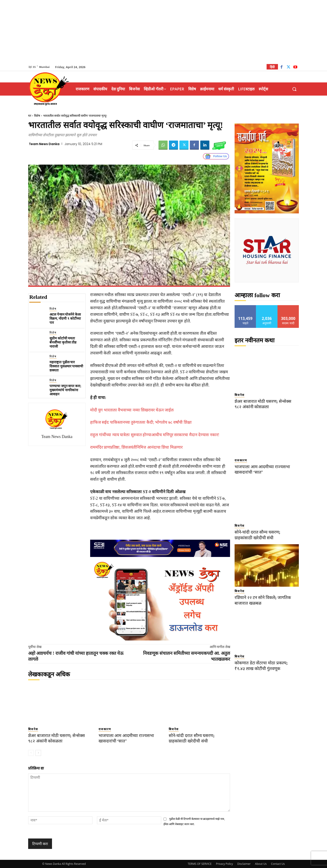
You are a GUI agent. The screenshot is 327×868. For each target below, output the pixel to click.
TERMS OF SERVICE (200, 864)
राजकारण (105, 729)
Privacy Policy (224, 864)
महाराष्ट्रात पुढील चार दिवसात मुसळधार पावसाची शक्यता (66, 366)
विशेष (37, 116)
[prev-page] (31, 753)
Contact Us (278, 864)
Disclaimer (244, 864)
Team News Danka (44, 144)
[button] (294, 89)
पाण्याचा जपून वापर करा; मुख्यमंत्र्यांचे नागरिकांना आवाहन (65, 390)
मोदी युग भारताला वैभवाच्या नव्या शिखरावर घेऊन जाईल (132, 410)
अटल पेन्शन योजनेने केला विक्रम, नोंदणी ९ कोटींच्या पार (65, 319)
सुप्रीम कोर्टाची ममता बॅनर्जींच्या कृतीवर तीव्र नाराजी (63, 342)
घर (30, 116)
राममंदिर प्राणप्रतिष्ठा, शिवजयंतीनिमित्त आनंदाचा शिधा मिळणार (136, 447)
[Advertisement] (163, 32)
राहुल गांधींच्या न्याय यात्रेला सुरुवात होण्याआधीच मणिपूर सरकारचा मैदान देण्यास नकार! (155, 435)
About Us (261, 864)
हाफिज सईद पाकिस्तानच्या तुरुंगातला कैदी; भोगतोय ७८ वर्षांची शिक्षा (141, 422)
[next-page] (38, 753)
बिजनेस (33, 729)
